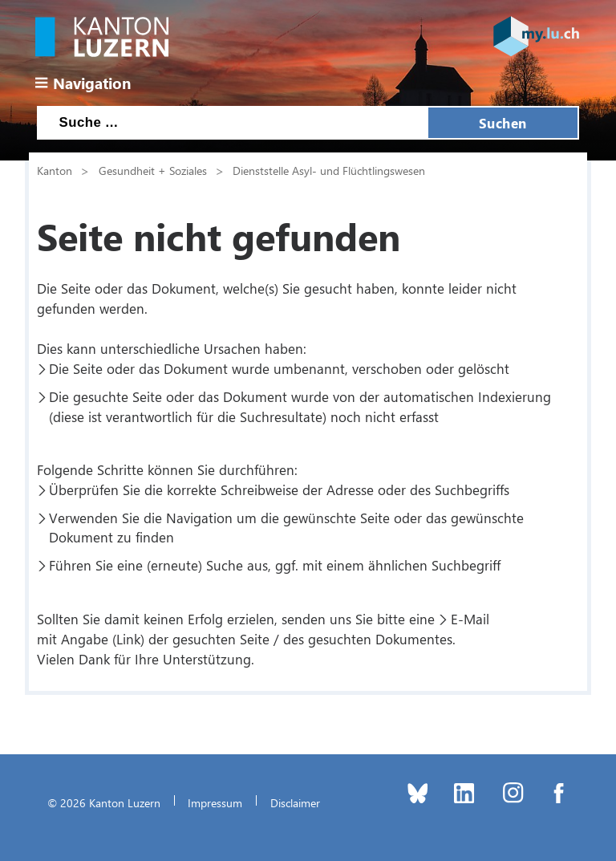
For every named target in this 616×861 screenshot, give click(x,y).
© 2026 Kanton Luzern (104, 802)
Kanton (55, 170)
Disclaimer (295, 802)
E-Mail (470, 619)
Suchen (503, 123)
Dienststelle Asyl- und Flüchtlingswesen (329, 170)
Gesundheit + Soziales (153, 170)
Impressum (215, 802)
